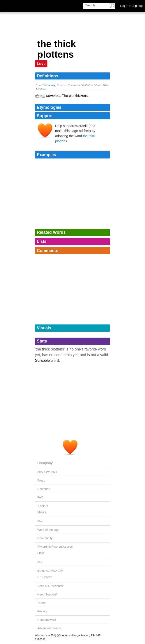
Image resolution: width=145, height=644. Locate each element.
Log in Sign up (131, 6)
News (42, 512)
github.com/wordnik (50, 571)
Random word (47, 620)
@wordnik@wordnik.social (55, 547)
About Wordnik (47, 472)
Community (45, 538)
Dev (40, 553)
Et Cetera (45, 577)
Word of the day (48, 530)
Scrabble (42, 360)
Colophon (44, 489)
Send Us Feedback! (50, 586)
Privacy (42, 611)
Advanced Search (49, 628)
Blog (40, 521)
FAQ (40, 497)
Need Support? (47, 594)
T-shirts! (43, 506)
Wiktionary (49, 85)
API (40, 562)
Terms (41, 603)
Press (41, 480)
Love (41, 64)
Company (45, 463)
